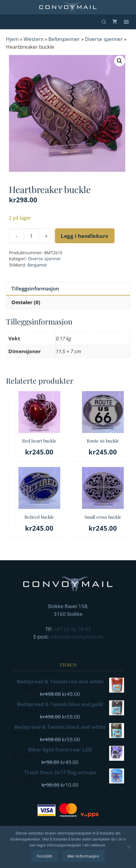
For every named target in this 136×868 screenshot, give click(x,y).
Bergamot (37, 265)
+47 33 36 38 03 (72, 629)
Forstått (45, 856)
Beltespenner (64, 39)
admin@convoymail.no (76, 637)
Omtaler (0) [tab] (26, 302)
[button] (120, 61)
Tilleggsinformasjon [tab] (35, 288)
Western (34, 39)
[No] (129, 847)
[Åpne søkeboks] (104, 22)
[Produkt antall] (31, 236)
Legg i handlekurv (85, 236)
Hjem (12, 39)
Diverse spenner (104, 39)
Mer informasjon (83, 856)
